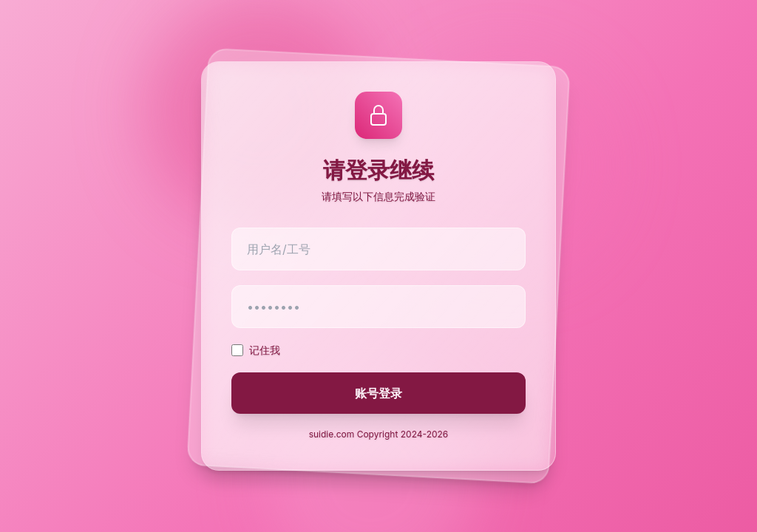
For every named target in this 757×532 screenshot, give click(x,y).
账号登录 (378, 393)
